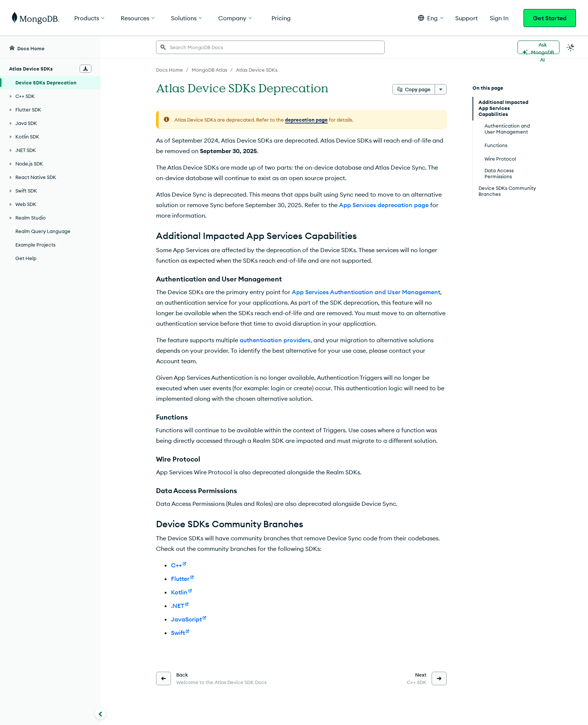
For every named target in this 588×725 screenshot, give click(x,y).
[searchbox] (270, 47)
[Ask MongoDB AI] (538, 47)
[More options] (441, 89)
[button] (431, 18)
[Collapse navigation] (100, 713)
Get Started (550, 18)
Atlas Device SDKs (257, 70)
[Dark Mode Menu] (571, 47)
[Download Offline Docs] (85, 69)
